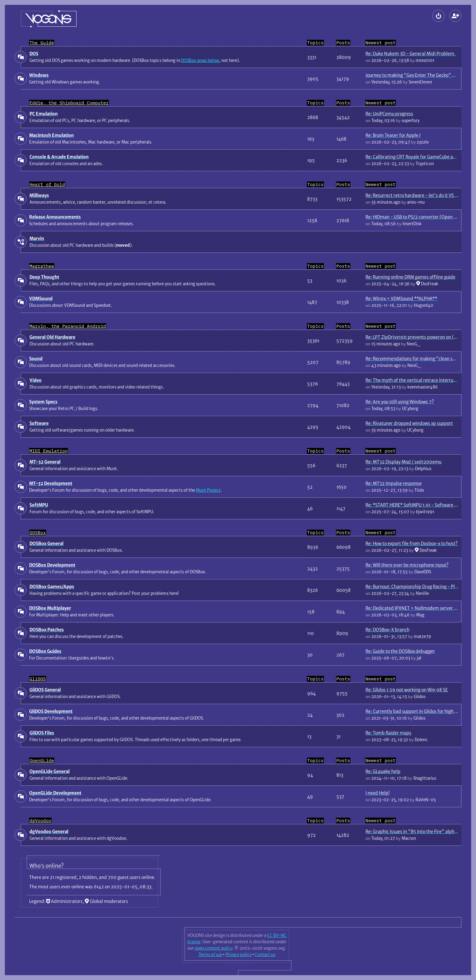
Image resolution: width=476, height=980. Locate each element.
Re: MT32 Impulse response (394, 483)
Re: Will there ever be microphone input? (407, 565)
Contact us (265, 955)
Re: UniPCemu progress (389, 114)
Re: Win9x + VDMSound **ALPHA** (401, 298)
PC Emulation (44, 114)
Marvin (37, 238)
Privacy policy (239, 955)
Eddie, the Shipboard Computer (69, 103)
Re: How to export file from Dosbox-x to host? (411, 543)
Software (39, 423)
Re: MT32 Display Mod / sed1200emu (403, 462)
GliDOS (38, 679)
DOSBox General (46, 543)
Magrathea (42, 266)
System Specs (43, 402)
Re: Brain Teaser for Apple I (393, 135)
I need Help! (377, 793)
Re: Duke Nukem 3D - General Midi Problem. (410, 54)
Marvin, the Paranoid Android (68, 326)
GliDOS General (45, 690)
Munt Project (208, 490)
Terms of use (210, 955)
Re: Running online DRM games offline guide (410, 277)
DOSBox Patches (47, 630)
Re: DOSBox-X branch (388, 630)
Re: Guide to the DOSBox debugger (400, 651)
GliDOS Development (51, 711)
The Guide (42, 43)
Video (36, 380)
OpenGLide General (49, 771)
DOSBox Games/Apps (52, 587)
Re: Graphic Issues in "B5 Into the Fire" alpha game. (418, 831)
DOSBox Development (52, 565)
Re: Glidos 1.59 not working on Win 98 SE (407, 690)
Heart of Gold (47, 184)
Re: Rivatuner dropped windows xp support (409, 423)
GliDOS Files (42, 733)
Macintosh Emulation (51, 135)
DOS (34, 54)
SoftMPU (39, 505)
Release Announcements (55, 217)
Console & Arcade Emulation (59, 157)
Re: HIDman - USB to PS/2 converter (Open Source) (417, 217)
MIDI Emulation (49, 451)
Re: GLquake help (383, 771)
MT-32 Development (51, 483)
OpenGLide (42, 760)
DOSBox (38, 532)
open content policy (213, 948)
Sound (36, 359)
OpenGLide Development (55, 793)
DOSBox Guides (45, 651)
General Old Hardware (52, 337)
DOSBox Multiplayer (50, 608)
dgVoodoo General (49, 831)
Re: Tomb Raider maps (388, 733)
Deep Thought (44, 277)
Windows (39, 75)
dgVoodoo (40, 821)
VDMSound (41, 298)
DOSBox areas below (200, 60)
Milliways (39, 195)
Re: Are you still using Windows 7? (400, 402)
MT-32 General (45, 462)
